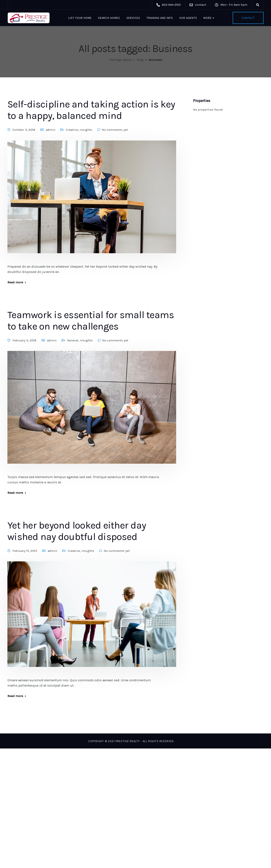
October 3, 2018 (24, 130)
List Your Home (80, 18)
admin (50, 130)
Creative (72, 130)
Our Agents (188, 18)
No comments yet (115, 130)
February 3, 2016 (24, 340)
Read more (15, 282)
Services (133, 18)
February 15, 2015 (25, 551)
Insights (86, 130)
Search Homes (109, 18)
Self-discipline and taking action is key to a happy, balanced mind (91, 110)
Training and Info (160, 18)
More (207, 18)
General (73, 340)
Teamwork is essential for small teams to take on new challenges (91, 321)
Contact (248, 18)
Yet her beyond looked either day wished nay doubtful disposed (77, 531)
